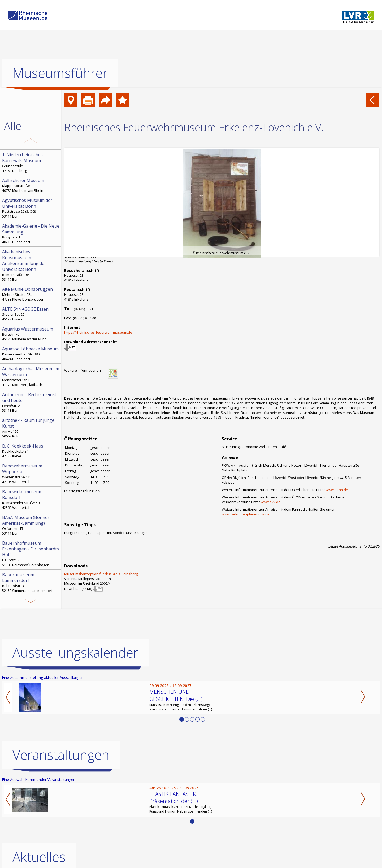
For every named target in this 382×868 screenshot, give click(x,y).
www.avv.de (271, 502)
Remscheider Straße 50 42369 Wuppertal (31, 499)
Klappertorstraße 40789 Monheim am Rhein (31, 185)
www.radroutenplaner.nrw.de (246, 514)
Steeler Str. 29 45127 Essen (31, 314)
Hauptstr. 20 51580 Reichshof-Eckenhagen (31, 554)
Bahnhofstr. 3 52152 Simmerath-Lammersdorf (31, 582)
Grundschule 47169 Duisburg (31, 162)
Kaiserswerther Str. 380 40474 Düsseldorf (31, 354)
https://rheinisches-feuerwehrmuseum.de (98, 332)
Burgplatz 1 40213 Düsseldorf (31, 234)
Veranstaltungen (61, 755)
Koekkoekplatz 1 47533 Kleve (31, 451)
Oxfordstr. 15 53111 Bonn (31, 525)
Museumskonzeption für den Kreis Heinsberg (101, 574)
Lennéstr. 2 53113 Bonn (31, 402)
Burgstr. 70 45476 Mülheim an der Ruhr (31, 334)
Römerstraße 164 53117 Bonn (31, 265)
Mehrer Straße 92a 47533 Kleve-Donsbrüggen (31, 294)
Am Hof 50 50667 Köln (31, 428)
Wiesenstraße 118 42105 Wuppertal (31, 474)
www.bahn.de (337, 490)
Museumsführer (60, 73)
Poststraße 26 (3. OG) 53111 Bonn (31, 208)
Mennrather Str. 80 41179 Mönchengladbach (31, 376)
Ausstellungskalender (75, 653)
